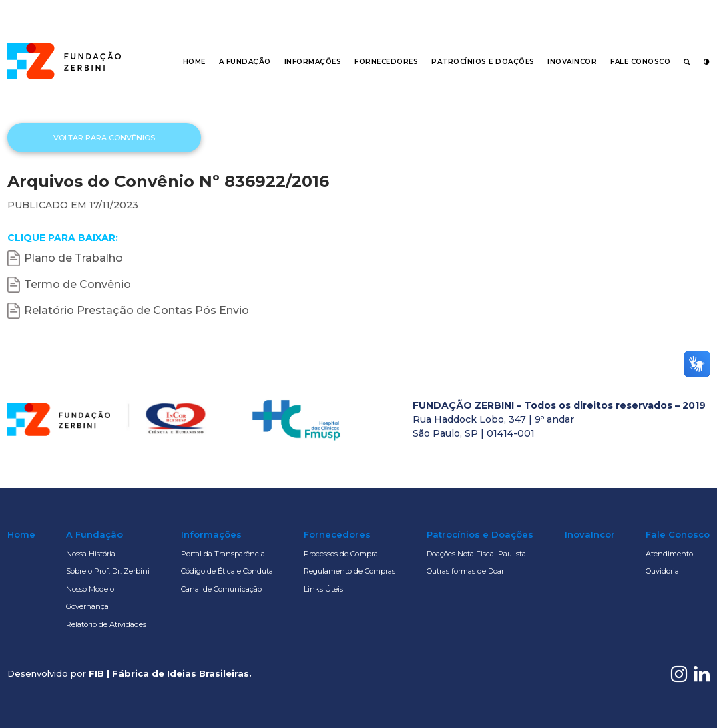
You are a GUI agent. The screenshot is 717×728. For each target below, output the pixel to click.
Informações (313, 62)
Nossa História (91, 554)
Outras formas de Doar (465, 571)
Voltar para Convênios (104, 138)
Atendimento (669, 554)
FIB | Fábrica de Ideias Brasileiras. (170, 673)
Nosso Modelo (90, 589)
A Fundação (245, 62)
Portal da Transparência (223, 554)
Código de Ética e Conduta (227, 571)
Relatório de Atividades (106, 624)
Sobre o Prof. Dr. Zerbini (108, 571)
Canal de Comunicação (221, 589)
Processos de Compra (341, 554)
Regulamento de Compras (349, 571)
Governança (87, 606)
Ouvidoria (662, 571)
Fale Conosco (640, 62)
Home (194, 62)
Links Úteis (323, 589)
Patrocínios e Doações (483, 62)
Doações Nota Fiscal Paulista (476, 554)
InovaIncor (572, 62)
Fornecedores (386, 62)
